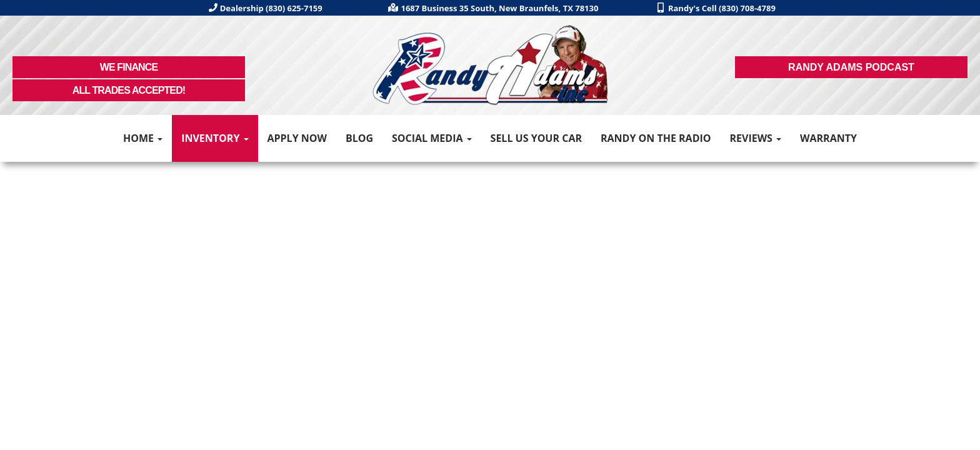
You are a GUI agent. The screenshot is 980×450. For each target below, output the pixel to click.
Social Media (432, 138)
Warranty (828, 138)
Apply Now (297, 138)
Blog (359, 138)
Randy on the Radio (656, 138)
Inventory (215, 138)
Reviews (755, 138)
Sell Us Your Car (536, 138)
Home (143, 138)
